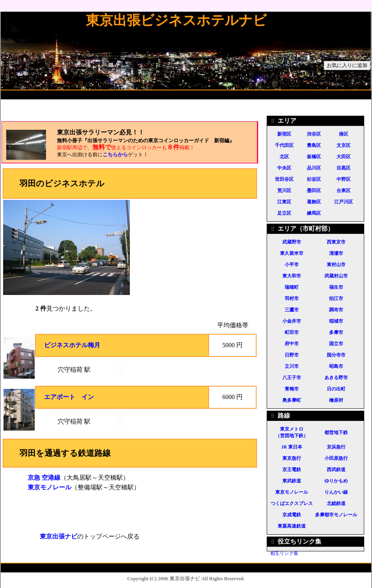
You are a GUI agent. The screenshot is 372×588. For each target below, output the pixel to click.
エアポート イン (69, 397)
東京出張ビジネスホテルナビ (176, 20)
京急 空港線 (44, 478)
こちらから (115, 155)
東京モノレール (50, 487)
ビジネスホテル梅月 (72, 345)
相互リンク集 (284, 553)
